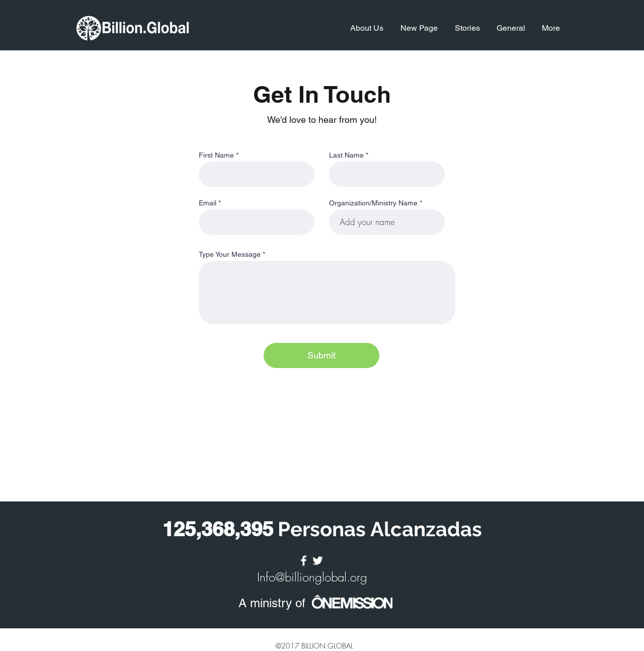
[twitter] (318, 561)
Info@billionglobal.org (312, 577)
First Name (216, 155)
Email (208, 203)
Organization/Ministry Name (373, 203)
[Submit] (321, 355)
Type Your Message (230, 254)
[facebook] (304, 561)
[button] (366, 28)
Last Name (346, 155)
